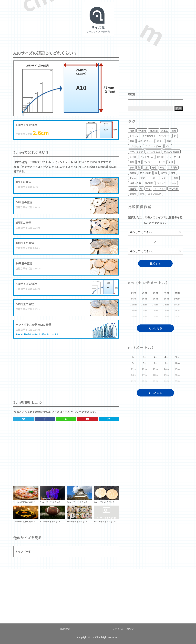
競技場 (133, 194)
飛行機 (160, 157)
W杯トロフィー (145, 141)
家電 (148, 188)
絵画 (169, 141)
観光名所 (149, 183)
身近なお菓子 (149, 136)
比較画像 (65, 629)
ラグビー (166, 178)
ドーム (173, 183)
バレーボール (174, 157)
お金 (176, 178)
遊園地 (133, 188)
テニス (162, 162)
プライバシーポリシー (124, 629)
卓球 (162, 167)
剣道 (171, 162)
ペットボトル (147, 157)
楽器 (132, 141)
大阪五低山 (135, 146)
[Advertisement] (66, 366)
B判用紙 (154, 131)
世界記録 (173, 167)
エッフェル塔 (155, 194)
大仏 (146, 167)
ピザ (173, 173)
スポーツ (161, 183)
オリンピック (136, 152)
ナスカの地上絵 (171, 152)
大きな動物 (146, 173)
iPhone (133, 178)
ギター (160, 141)
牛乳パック (165, 136)
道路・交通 (135, 183)
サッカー (153, 178)
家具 (132, 167)
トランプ (134, 136)
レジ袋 (133, 157)
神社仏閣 (173, 188)
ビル (168, 146)
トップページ (23, 551)
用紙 (132, 131)
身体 (132, 162)
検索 (179, 108)
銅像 (142, 194)
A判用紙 (142, 131)
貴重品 (165, 131)
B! (109, 419)
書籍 (174, 131)
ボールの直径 (153, 152)
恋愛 (143, 178)
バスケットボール (153, 146)
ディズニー (149, 162)
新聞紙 (133, 173)
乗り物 (164, 173)
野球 (154, 167)
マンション (160, 188)
